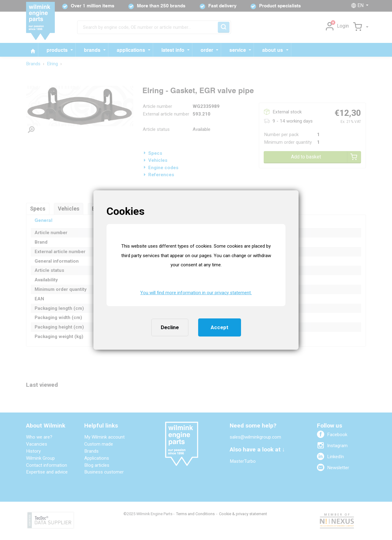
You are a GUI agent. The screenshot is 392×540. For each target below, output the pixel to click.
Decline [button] (170, 327)
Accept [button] (220, 327)
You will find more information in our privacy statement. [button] (196, 293)
